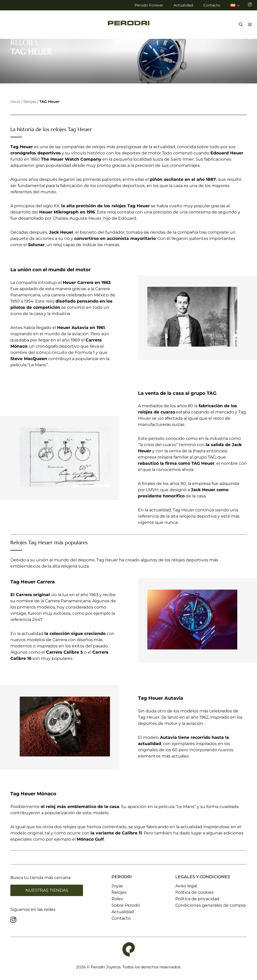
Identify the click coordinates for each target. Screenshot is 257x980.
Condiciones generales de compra (210, 905)
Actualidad (183, 5)
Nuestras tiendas (47, 890)
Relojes (30, 102)
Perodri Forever (149, 5)
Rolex (117, 899)
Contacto (212, 5)
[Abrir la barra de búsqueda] (239, 25)
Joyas (117, 886)
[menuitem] (235, 5)
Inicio (15, 102)
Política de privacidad (197, 899)
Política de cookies (195, 892)
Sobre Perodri (126, 905)
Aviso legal (186, 886)
